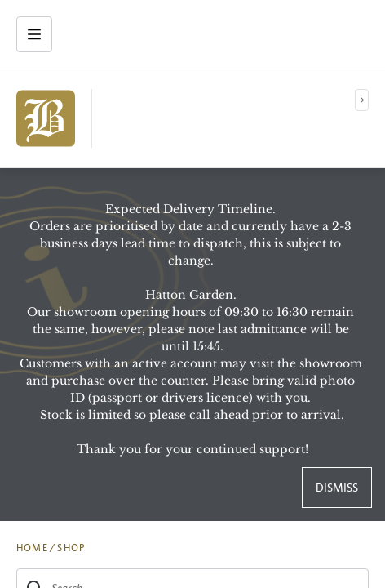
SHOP (71, 548)
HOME (32, 548)
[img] (46, 118)
